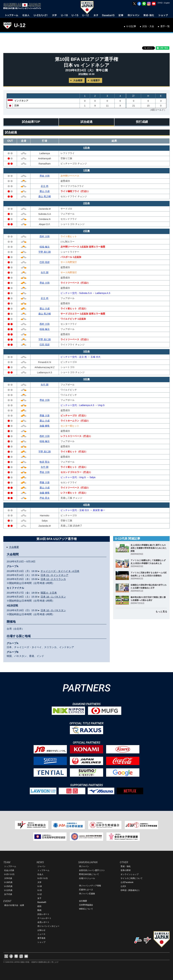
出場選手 (95, 80)
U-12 (20, 25)
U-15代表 (8, 886)
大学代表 (8, 878)
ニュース (41, 934)
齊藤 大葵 (45, 415)
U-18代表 (8, 882)
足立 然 (45, 186)
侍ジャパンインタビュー (48, 926)
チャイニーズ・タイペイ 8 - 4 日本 (60, 571)
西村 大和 (45, 236)
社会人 (40, 874)
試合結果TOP (31, 122)
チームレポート (44, 918)
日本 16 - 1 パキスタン (53, 597)
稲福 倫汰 (45, 247)
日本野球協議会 (86, 905)
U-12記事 (131, 26)
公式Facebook (127, 882)
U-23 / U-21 (9, 874)
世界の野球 (126, 870)
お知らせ (41, 930)
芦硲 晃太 (45, 498)
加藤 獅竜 (45, 426)
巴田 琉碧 (45, 262)
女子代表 (8, 894)
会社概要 (83, 901)
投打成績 (142, 122)
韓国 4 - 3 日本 (49, 593)
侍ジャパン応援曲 (87, 894)
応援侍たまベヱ (86, 890)
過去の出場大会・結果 (14, 905)
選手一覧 (165, 26)
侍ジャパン (84, 866)
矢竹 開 (45, 272)
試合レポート (43, 914)
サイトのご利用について (132, 878)
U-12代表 (8, 890)
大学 (39, 882)
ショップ (41, 942)
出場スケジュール (87, 878)
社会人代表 (9, 870)
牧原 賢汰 (45, 462)
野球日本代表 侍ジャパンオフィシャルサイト (23, 6)
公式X (123, 886)
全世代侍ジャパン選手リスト (92, 870)
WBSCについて (86, 909)
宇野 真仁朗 (45, 252)
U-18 (40, 886)
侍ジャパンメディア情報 (90, 886)
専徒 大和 (45, 176)
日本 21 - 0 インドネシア (54, 575)
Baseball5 (42, 902)
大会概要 (78, 80)
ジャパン (41, 866)
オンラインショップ (130, 874)
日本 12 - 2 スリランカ (53, 579)
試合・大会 (148, 26)
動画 (39, 910)
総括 (39, 906)
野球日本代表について (89, 874)
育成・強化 (126, 866)
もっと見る (161, 612)
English (167, 3)
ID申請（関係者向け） (131, 890)
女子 (39, 898)
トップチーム (10, 866)
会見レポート (43, 922)
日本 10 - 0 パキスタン (53, 610)
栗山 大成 (45, 191)
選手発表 (41, 938)
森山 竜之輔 (45, 196)
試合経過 (86, 122)
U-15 (40, 890)
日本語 (160, 3)
